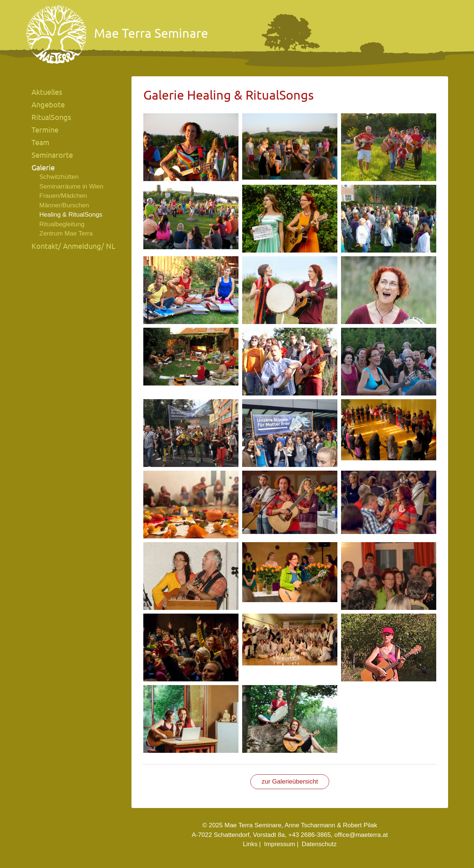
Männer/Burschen (64, 205)
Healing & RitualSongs (71, 215)
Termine (45, 130)
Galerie (43, 168)
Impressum (280, 844)
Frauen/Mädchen (63, 196)
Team (40, 142)
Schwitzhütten (59, 177)
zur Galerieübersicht (290, 782)
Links (250, 844)
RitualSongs (51, 117)
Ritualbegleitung (62, 224)
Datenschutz (319, 844)
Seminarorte (52, 155)
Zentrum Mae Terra (66, 233)
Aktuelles (47, 92)
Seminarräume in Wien (71, 186)
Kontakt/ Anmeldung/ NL (73, 246)
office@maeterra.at (361, 835)
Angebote (48, 105)
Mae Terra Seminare (117, 35)
